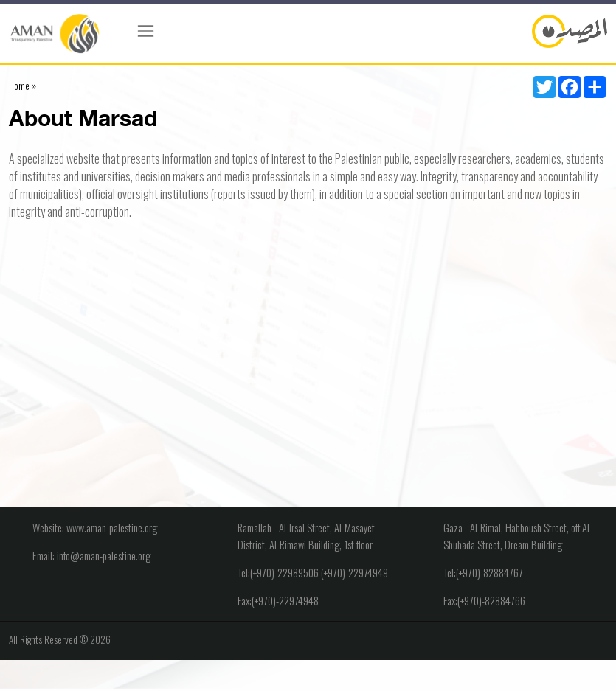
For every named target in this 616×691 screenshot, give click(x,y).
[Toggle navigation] (145, 31)
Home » (23, 86)
